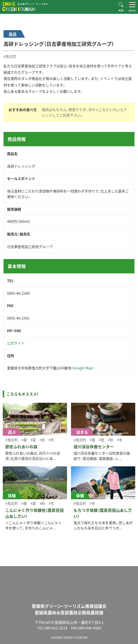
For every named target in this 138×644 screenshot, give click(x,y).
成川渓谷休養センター (94, 447)
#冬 (51, 440)
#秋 (42, 440)
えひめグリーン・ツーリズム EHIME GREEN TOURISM (25, 7)
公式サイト (16, 343)
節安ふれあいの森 (21, 447)
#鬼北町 (10, 56)
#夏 (33, 440)
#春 (24, 440)
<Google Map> (83, 368)
